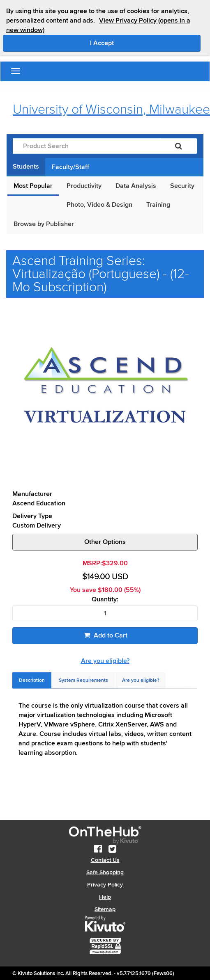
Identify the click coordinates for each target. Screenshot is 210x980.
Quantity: (105, 600)
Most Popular (33, 186)
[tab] (32, 680)
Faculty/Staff (70, 167)
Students (26, 167)
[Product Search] (87, 146)
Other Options (105, 542)
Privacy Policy (105, 885)
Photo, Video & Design (99, 205)
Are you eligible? (105, 661)
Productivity (84, 186)
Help (105, 897)
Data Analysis (136, 186)
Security (182, 186)
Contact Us (105, 860)
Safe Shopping (105, 872)
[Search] (179, 146)
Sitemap (105, 909)
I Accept (137, 43)
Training (158, 205)
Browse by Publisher (44, 224)
